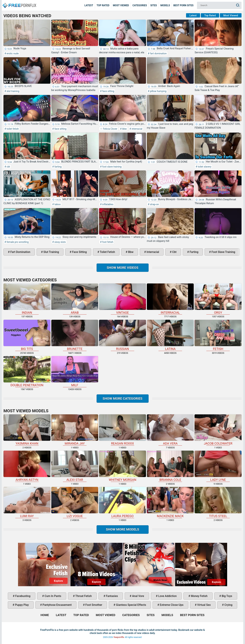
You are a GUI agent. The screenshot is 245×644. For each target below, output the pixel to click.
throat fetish (83, 596)
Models (165, 5)
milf (75, 371)
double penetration (27, 371)
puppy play (21, 605)
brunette (75, 335)
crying (228, 605)
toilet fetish (12, 129)
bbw (124, 129)
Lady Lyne (218, 466)
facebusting (23, 596)
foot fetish (107, 242)
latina (170, 335)
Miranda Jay (75, 430)
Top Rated (103, 5)
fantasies (112, 596)
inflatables (108, 204)
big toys (227, 596)
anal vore (138, 596)
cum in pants (53, 596)
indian (27, 299)
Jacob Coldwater (218, 430)
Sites (154, 5)
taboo (57, 204)
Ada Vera (170, 430)
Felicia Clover (110, 129)
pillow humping (158, 91)
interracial (137, 129)
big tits (27, 335)
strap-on (154, 204)
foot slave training (112, 167)
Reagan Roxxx (122, 430)
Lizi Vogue (75, 502)
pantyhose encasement (57, 605)
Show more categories (123, 398)
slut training (13, 91)
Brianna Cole (170, 466)
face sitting (108, 91)
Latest (89, 5)
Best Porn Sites (183, 5)
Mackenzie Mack (170, 502)
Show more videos (122, 268)
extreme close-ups (171, 605)
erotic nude (12, 53)
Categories (140, 5)
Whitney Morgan (122, 466)
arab (75, 299)
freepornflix (119, 637)
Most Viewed (121, 5)
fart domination (158, 53)
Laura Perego (122, 502)
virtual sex (204, 605)
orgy (218, 299)
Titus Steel (218, 502)
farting (58, 167)
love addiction (167, 596)
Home (19, 3)
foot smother (93, 605)
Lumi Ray (27, 502)
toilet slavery (204, 167)
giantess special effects (131, 605)
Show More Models (123, 529)
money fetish (199, 596)
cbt (8, 167)
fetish (218, 335)
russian (122, 335)
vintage (122, 299)
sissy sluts (60, 242)
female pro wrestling (17, 242)
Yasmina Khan (27, 430)
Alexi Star (75, 466)
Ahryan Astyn (27, 466)
